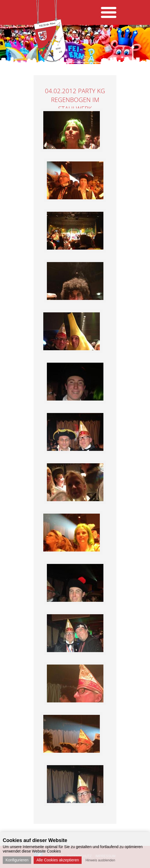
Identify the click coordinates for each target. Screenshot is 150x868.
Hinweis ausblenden (100, 860)
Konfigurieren (17, 860)
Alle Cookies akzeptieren (58, 860)
